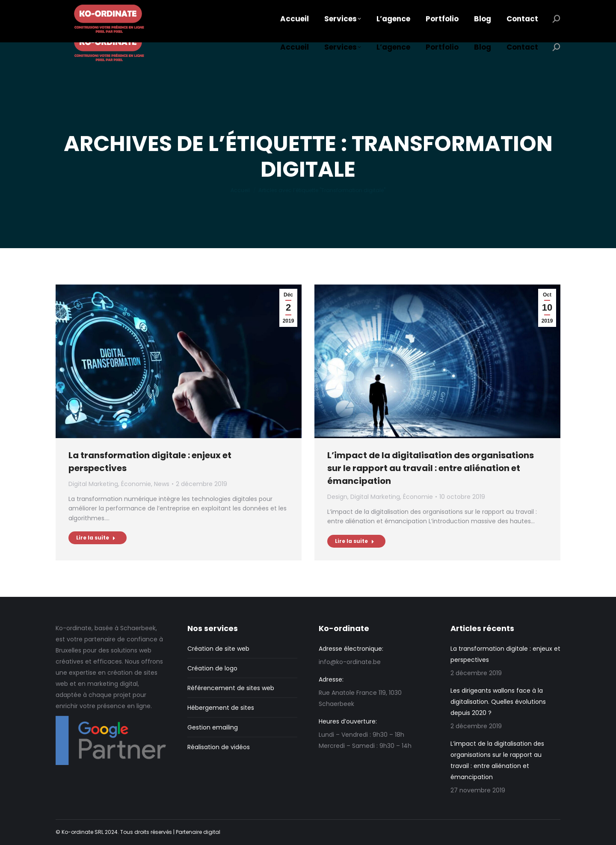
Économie (136, 484)
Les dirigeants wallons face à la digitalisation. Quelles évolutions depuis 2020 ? (498, 702)
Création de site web (218, 649)
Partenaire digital (198, 832)
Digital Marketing (93, 484)
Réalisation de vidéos (219, 747)
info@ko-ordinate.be (105, 9)
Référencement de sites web (231, 688)
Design (337, 497)
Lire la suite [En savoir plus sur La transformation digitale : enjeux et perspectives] (96, 538)
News (162, 484)
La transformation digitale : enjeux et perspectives (505, 654)
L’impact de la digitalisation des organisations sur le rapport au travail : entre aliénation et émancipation (431, 468)
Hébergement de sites (221, 708)
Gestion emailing (213, 727)
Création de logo (212, 668)
